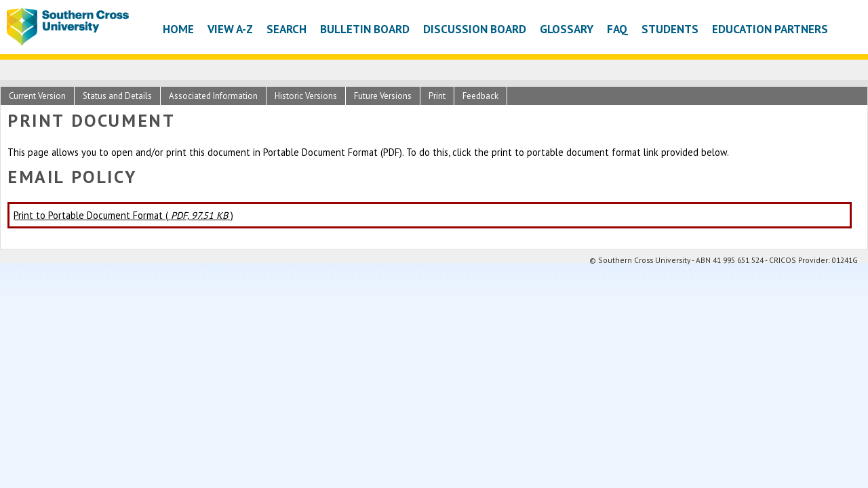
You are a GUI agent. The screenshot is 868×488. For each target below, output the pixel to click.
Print (437, 96)
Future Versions (383, 96)
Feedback (480, 96)
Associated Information (213, 96)
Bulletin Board (365, 29)
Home (178, 29)
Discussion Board (475, 29)
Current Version (37, 96)
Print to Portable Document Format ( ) (123, 215)
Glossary (567, 29)
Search (287, 29)
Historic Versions (306, 96)
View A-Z (230, 29)
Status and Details (117, 96)
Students (670, 29)
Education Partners (770, 29)
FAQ (617, 29)
